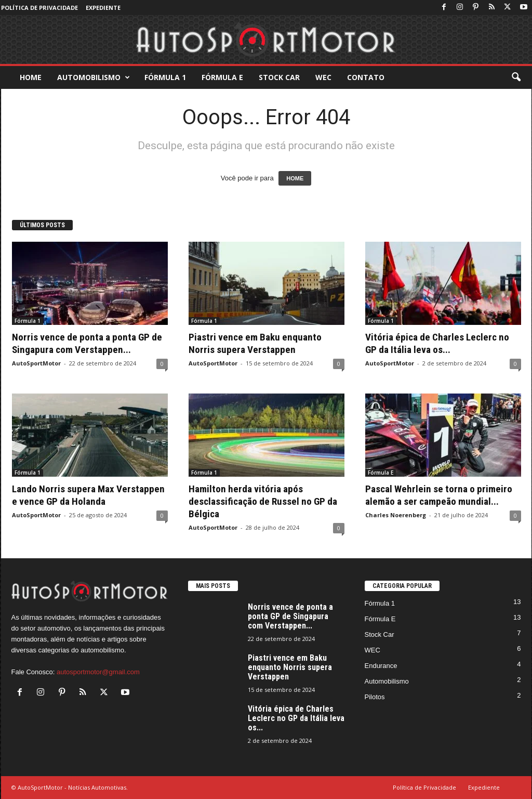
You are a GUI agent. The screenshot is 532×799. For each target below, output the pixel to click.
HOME (295, 178)
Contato (366, 77)
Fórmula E (222, 77)
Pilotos (375, 697)
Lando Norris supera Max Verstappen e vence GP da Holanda (88, 495)
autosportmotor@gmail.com (98, 672)
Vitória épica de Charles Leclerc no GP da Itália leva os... (437, 343)
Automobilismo (94, 77)
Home (31, 77)
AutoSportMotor (36, 363)
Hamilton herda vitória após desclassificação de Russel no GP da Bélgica (263, 501)
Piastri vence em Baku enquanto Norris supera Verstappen (255, 343)
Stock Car (279, 77)
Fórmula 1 (165, 77)
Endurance (381, 666)
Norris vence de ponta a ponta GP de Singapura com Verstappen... (87, 343)
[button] (516, 77)
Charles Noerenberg (396, 515)
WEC (323, 77)
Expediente (103, 8)
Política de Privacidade (39, 8)
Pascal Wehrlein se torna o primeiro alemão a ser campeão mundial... (439, 495)
